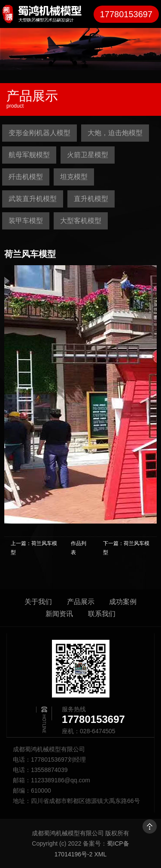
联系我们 (102, 614)
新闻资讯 (59, 614)
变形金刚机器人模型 (39, 133)
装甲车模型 (26, 221)
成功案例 (123, 602)
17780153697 (126, 14)
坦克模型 (74, 177)
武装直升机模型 (33, 199)
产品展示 (81, 602)
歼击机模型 (26, 177)
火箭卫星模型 (88, 155)
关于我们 (38, 602)
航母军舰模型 (29, 155)
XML (100, 854)
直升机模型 (91, 199)
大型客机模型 (81, 221)
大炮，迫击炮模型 (115, 133)
